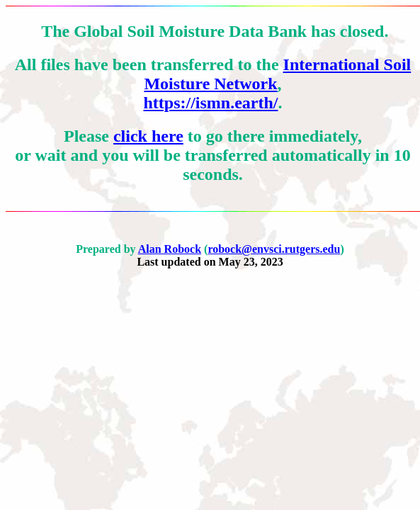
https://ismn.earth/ (210, 103)
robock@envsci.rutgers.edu (274, 249)
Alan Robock (170, 249)
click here (148, 136)
